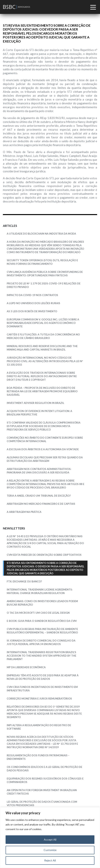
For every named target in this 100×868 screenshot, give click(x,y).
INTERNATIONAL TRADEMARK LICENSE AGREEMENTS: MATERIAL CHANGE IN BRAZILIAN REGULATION (40, 591)
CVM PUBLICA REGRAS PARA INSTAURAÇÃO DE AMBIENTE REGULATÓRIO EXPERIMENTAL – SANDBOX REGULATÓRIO (42, 631)
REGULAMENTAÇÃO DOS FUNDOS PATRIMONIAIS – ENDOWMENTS (38, 757)
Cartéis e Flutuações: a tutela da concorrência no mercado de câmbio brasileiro (43, 336)
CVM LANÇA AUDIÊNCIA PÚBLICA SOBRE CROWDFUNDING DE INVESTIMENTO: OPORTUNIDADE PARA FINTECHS (45, 274)
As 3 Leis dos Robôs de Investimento (32, 311)
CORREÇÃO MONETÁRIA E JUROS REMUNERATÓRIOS (39, 699)
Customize (50, 850)
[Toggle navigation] (94, 8)
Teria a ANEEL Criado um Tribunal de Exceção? (39, 496)
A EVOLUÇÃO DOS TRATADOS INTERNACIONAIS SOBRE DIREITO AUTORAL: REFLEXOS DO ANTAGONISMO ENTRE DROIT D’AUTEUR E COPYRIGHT (42, 376)
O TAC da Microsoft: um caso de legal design (38, 613)
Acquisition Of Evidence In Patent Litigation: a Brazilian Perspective (39, 413)
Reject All (50, 860)
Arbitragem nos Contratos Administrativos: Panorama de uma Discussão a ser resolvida (39, 471)
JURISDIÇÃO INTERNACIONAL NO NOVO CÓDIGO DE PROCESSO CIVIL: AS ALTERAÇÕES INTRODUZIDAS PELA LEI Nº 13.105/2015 (45, 361)
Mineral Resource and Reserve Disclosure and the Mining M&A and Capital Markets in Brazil (42, 348)
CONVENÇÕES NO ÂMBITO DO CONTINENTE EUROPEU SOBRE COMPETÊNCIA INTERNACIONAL (45, 439)
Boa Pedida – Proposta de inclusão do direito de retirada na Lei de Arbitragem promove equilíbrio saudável (42, 391)
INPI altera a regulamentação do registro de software (39, 727)
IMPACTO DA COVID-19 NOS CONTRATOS (32, 295)
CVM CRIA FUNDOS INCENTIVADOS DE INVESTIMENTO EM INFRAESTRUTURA (42, 689)
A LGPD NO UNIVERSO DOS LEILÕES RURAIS (33, 303)
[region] (50, 838)
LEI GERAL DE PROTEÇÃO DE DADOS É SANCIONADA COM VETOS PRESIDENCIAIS (42, 803)
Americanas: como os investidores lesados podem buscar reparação (42, 603)
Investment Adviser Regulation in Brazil (35, 403)
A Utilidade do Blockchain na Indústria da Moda (41, 234)
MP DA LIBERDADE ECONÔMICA (26, 667)
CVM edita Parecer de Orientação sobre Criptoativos (44, 555)
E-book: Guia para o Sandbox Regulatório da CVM (42, 621)
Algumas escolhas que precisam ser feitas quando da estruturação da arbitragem (45, 459)
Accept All (50, 839)
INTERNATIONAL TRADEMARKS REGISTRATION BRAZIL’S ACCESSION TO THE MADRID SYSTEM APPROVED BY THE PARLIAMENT (41, 656)
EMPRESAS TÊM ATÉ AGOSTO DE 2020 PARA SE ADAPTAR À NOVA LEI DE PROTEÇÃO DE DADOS (43, 677)
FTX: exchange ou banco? (24, 581)
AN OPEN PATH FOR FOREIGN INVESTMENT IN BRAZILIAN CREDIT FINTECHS (42, 792)
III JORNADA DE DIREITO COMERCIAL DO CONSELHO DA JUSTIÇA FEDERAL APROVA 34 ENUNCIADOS (41, 642)
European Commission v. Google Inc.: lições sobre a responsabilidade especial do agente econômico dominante (43, 323)
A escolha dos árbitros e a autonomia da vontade (43, 449)
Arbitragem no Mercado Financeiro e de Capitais (41, 504)
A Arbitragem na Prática (24, 512)
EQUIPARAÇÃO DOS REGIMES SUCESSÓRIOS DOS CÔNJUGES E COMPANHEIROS (45, 780)
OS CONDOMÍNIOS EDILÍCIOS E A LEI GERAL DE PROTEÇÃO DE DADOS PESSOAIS (44, 769)
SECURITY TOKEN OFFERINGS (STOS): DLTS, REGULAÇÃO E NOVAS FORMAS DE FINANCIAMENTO (42, 262)
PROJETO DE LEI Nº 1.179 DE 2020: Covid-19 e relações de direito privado (44, 285)
